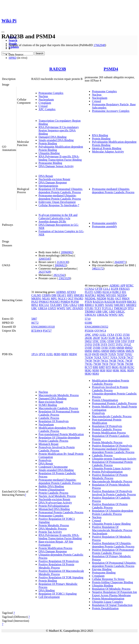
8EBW (73, 354)
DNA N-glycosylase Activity (55, 503)
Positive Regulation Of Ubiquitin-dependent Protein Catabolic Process (113, 545)
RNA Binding (100, 135)
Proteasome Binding (50, 163)
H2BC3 (117, 292)
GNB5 (98, 292)
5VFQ (88, 344)
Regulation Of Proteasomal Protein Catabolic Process (59, 413)
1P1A (35, 354)
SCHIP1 (99, 305)
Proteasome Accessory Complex (111, 111)
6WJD (96, 354)
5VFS (104, 344)
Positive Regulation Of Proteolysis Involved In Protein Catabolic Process (114, 493)
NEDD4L (90, 299)
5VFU (119, 344)
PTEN (88, 302)
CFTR (99, 289)
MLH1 (46, 299)
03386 (88, 323)
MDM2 (101, 295)
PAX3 (35, 302)
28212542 (59, 275)
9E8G (88, 370)
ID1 (124, 292)
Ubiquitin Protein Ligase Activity (111, 468)
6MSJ (113, 351)
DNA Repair (46, 176)
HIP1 (70, 295)
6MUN (130, 351)
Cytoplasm (45, 103)
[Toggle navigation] (3, 32)
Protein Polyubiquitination (54, 506)
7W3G (89, 364)
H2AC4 (107, 292)
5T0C (96, 341)
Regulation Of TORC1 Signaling (58, 594)
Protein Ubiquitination (52, 490)
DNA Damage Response (53, 182)
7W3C (121, 361)
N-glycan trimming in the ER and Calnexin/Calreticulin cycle (58, 217)
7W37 (130, 357)
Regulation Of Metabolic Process (111, 589)
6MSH (105, 351)
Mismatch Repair (49, 444)
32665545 (44, 259)
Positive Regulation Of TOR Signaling (61, 577)
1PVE (42, 354)
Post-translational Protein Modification (61, 434)
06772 (35, 323)
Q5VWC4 (100, 331)
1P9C (88, 335)
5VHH (97, 348)
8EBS (57, 354)
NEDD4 (122, 295)
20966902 (67, 252)
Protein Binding (48, 143)
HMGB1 (79, 295)
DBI (54, 295)
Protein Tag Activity (50, 532)
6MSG (97, 351)
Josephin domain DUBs (52, 222)
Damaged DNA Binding (53, 137)
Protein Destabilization (105, 608)
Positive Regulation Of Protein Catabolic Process (110, 506)
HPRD (13, 58)
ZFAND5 (78, 308)
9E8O (88, 374)
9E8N (130, 370)
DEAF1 (62, 295)
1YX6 (126, 335)
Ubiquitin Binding (49, 153)
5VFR (96, 344)
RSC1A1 (44, 305)
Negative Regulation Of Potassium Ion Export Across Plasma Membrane (114, 594)
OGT (71, 299)
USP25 (52, 308)
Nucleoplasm (46, 100)
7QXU (128, 354)
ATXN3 (71, 292)
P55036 (89, 331)
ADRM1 (61, 292)
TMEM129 (120, 308)
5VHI (104, 348)
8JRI (95, 367)
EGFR (115, 289)
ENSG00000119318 (43, 327)
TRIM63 (90, 312)
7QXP (120, 354)
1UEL (50, 354)
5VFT (111, 344)
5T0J (124, 341)
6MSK (121, 351)
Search (13, 40)
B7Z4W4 (37, 331)
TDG (66, 305)
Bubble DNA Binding (51, 486)
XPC (69, 308)
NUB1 (111, 299)
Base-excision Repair (51, 402)
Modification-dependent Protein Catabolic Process (57, 429)
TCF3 (98, 308)
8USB (123, 367)
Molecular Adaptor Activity (108, 152)
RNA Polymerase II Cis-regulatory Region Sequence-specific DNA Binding (59, 130)
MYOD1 (111, 295)
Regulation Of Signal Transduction (112, 605)
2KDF (96, 338)
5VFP (131, 341)
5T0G (103, 341)
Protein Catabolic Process (53, 493)
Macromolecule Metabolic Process (59, 395)
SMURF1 (120, 305)
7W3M (129, 364)
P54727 (47, 331)
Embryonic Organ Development (57, 202)
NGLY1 (62, 299)
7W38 (88, 361)
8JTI (108, 367)
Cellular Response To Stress (108, 579)
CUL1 (107, 289)
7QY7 (106, 357)
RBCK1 (132, 302)
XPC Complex (47, 109)
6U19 (88, 354)
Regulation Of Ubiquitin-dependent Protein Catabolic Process (59, 439)
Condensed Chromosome (53, 467)
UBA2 (73, 305)
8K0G (115, 367)
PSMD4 (111, 69)
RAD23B (58, 69)
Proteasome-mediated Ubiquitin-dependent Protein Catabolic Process (60, 197)
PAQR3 (79, 299)
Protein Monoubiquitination (108, 599)
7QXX (98, 357)
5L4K (119, 338)
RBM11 (89, 305)
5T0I (118, 341)
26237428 (44, 272)
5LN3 (126, 338)
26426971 (120, 262)
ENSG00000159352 (96, 327)
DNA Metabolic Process (53, 529)
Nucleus (43, 96)
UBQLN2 (103, 315)
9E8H (96, 370)
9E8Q (96, 374)
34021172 (98, 268)
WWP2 (61, 308)
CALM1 (36, 295)
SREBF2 (131, 305)
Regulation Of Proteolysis (54, 421)
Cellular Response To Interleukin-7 (59, 205)
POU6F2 (55, 302)
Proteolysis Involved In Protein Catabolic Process (57, 449)
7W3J (112, 364)
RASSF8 (121, 302)
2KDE (88, 338)
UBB (81, 305)
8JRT (102, 367)
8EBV (65, 354)
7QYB (122, 357)
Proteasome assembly (104, 223)
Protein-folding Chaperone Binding (112, 582)
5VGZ (127, 344)
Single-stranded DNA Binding (56, 140)
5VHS (112, 348)
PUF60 (75, 302)
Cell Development (49, 597)
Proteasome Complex (51, 93)
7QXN (112, 354)
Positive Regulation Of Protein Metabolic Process (56, 566)
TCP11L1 (107, 308)
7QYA (114, 357)
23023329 (64, 278)
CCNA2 (89, 289)
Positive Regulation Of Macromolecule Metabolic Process (112, 529)
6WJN (104, 354)
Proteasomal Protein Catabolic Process (61, 512)
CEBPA (46, 295)
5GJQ (104, 338)
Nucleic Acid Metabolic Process (57, 496)
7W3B (112, 361)
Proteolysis (45, 460)
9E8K (116, 370)
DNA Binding (47, 590)
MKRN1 (36, 299)
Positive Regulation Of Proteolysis (59, 561)
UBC (34, 308)
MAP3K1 (90, 295)
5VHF (88, 348)
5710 (88, 319)
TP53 (131, 308)
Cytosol (43, 106)
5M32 (88, 341)
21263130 (62, 262)
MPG (54, 299)
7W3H (97, 364)
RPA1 (35, 305)
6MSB (120, 348)
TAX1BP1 (56, 305)
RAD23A (98, 302)
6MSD (129, 348)
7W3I (105, 364)
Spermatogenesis (48, 186)
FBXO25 (124, 289)
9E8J (109, 370)
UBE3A (43, 308)
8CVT (88, 367)
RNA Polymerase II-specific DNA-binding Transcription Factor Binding (60, 158)
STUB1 (89, 308)
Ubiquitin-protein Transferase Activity (114, 459)
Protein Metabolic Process (54, 525)
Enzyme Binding (102, 569)
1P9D (95, 335)
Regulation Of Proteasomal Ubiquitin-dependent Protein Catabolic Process (61, 191)
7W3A (104, 361)
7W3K (120, 364)
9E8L (123, 370)
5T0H (110, 341)
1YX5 (118, 335)
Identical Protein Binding (107, 148)
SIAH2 (109, 305)
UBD (112, 312)
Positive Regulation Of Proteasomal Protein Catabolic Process (113, 551)
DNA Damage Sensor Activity (56, 166)
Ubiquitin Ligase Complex (107, 602)
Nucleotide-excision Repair (54, 179)
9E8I (103, 370)
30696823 (60, 265)
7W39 (96, 361)
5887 (34, 319)
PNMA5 (44, 302)
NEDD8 (101, 299)
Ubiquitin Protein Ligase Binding (111, 524)
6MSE (88, 351)
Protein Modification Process (55, 548)
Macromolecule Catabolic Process (58, 408)
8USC (131, 367)
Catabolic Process (49, 418)
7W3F (129, 361)
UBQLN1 (90, 315)
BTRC (130, 285)
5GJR (111, 338)
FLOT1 (89, 292)
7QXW (89, 357)
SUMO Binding (48, 405)
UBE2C (120, 312)
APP (123, 285)
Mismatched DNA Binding (54, 509)
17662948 (99, 45)
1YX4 (110, 335)
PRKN (126, 299)
